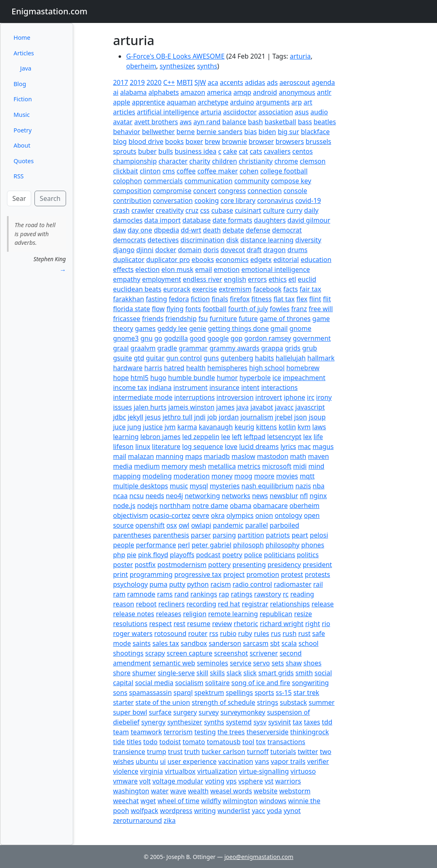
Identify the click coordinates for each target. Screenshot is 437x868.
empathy (127, 279)
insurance (224, 387)
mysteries (225, 486)
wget (148, 801)
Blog (20, 84)
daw (119, 230)
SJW (200, 82)
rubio (228, 633)
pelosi (319, 535)
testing (205, 732)
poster (123, 565)
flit (327, 299)
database (196, 220)
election (148, 269)
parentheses (132, 535)
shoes (313, 663)
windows (273, 801)
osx (172, 525)
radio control (252, 584)
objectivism (130, 515)
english (235, 279)
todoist (170, 742)
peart (300, 535)
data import (163, 220)
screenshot (231, 653)
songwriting (310, 683)
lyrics (288, 447)
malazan (141, 456)
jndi (200, 417)
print (120, 574)
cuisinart (248, 210)
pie (132, 555)
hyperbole (255, 378)
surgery (185, 712)
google (218, 338)
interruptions (194, 397)
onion (264, 515)
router (198, 633)
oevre (201, 515)
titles (134, 742)
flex (302, 299)
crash (121, 210)
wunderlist (234, 811)
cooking (207, 200)
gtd (139, 358)
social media (154, 683)
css (205, 210)
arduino (242, 102)
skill (202, 673)
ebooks (203, 260)
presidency (284, 565)
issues (122, 407)
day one (140, 230)
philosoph (248, 545)
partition (251, 535)
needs (154, 496)
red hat (229, 604)
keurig (245, 427)
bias (251, 132)
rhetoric (246, 624)
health (196, 368)
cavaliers (277, 151)
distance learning (267, 240)
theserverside (268, 732)
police (253, 555)
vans (262, 761)
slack (234, 673)
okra (218, 515)
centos (302, 151)
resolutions (130, 624)
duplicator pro (168, 260)
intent (250, 387)
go (158, 338)
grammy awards (234, 348)
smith (304, 673)
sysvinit (279, 722)
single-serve (176, 673)
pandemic (228, 525)
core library (238, 200)
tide (119, 742)
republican (276, 614)
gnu (146, 338)
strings (268, 702)
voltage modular (178, 781)
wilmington (240, 801)
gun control (184, 358)
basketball (280, 122)
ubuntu (147, 761)
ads (272, 82)
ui (163, 761)
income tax (130, 387)
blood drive (146, 141)
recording (201, 604)
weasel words (231, 791)
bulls (166, 151)
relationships (290, 604)
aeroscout (295, 82)
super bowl (130, 712)
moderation (192, 476)
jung (134, 427)
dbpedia (167, 230)
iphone (294, 397)
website (265, 791)
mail (119, 456)
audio (319, 112)
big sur (288, 132)
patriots (278, 535)
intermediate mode (143, 397)
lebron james (160, 437)
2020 (154, 82)
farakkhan (128, 299)
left (237, 437)
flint (315, 299)
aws (186, 122)
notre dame (210, 506)
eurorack (177, 289)
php (119, 555)
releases (169, 614)
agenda (324, 82)
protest (292, 574)
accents (232, 82)
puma (158, 584)
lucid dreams (259, 447)
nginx (318, 496)
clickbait (125, 171)
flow (158, 309)
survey (209, 712)
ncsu (136, 496)
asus (302, 112)
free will (321, 309)
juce (119, 427)
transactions (286, 742)
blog (120, 141)
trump (157, 752)
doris (211, 250)
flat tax (284, 299)
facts (291, 289)
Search (50, 198)
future (248, 319)
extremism (235, 289)
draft (254, 250)
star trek (306, 693)
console (295, 191)
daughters (270, 220)
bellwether (158, 132)
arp (296, 102)
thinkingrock (309, 732)
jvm (170, 427)
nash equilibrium (267, 486)
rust (304, 633)
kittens (267, 427)
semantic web (174, 663)
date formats (232, 220)
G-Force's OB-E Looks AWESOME (175, 56)
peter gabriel (212, 545)
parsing (224, 535)
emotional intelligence (276, 269)
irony (324, 397)
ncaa (120, 496)
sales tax (166, 643)
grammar (193, 348)
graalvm (143, 348)
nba (319, 486)
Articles (24, 53)
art (308, 102)
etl (292, 279)
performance (156, 545)
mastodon (272, 456)
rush (289, 633)
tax (297, 722)
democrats (129, 240)
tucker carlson (223, 752)
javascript (310, 407)
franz (299, 309)
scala (289, 643)
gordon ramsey (268, 338)
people (124, 545)
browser (261, 141)
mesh (198, 466)
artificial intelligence (168, 112)
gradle (167, 348)
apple (121, 102)
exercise (205, 289)
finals (220, 299)
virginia (151, 771)
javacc (284, 407)
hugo (158, 378)
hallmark (321, 358)
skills (217, 673)
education (316, 260)
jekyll (135, 417)
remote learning (233, 614)
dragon (275, 250)
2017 (120, 82)
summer (321, 702)
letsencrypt (284, 437)
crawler (143, 210)
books (174, 141)
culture (274, 210)
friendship (181, 319)
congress (232, 191)
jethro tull (177, 417)
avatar (122, 122)
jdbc (119, 417)
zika (170, 820)
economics (232, 260)
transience (129, 752)
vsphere (251, 781)
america (219, 92)
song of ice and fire (261, 683)
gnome (300, 328)
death (212, 230)
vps (231, 781)
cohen (249, 171)
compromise (172, 191)
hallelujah (291, 358)
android (265, 92)
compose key (291, 181)
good (198, 338)
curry (294, 210)
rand (182, 594)
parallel (256, 525)
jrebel (284, 417)
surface (160, 712)
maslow (243, 456)
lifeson (123, 447)
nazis (303, 486)
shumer (144, 673)
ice (277, 378)
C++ (169, 82)
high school (267, 368)
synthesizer (177, 66)
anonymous (297, 92)
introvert (269, 397)
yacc (259, 811)
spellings (239, 693)
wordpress (176, 811)
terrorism (178, 732)
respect (160, 624)
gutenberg (237, 358)
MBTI (184, 82)
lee (226, 437)
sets (278, 663)
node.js (124, 506)
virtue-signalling (264, 771)
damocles (128, 220)
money (222, 476)
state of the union (163, 702)
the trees (231, 732)
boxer (194, 141)
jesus (153, 417)
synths (207, 66)
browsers (290, 141)
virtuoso (303, 771)
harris (153, 368)
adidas (255, 82)
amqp (243, 92)
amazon (193, 92)
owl (184, 525)
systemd (239, 722)
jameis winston (191, 407)
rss (214, 633)
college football (284, 171)
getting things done (238, 328)
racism (221, 584)
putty (177, 584)
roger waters (133, 633)
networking (202, 496)
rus (276, 633)
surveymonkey (243, 712)
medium (147, 466)
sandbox (194, 643)
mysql (199, 486)
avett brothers (156, 122)
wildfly (211, 801)
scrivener (264, 653)
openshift (150, 525)
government (312, 338)
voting (214, 781)
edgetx (261, 260)
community (252, 181)
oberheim (141, 66)
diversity (308, 240)
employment (161, 279)
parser (201, 535)
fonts (193, 309)
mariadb (217, 456)
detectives (163, 240)
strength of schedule (223, 702)
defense (258, 230)
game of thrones (285, 319)
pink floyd (153, 555)
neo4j (174, 496)
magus (323, 447)
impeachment (304, 378)
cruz (192, 210)
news (260, 496)
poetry (232, 555)
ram (119, 594)
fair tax (310, 289)
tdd (327, 722)
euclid (307, 279)
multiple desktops (140, 486)
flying (175, 309)
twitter (308, 752)
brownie (235, 141)
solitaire (217, 683)
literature (166, 447)
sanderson (225, 643)
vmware (125, 781)
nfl (304, 496)
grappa (272, 348)
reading (302, 594)
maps (193, 456)
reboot (146, 604)
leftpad (255, 437)
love (231, 447)
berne (185, 132)
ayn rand (207, 122)
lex (308, 437)
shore (122, 673)
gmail (279, 328)
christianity (256, 161)
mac (304, 447)
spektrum (209, 693)
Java (26, 68)
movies (287, 476)
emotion (227, 269)
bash (255, 122)
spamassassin (151, 693)
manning (169, 456)
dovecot (233, 250)
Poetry (23, 130)
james (225, 407)
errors (257, 279)
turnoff (258, 752)
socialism (189, 683)
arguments (272, 102)
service (240, 663)
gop (237, 338)
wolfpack (145, 811)
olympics (240, 515)
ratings (242, 594)
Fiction (23, 99)
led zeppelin (201, 437)
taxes (312, 722)
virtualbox (180, 771)
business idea (196, 151)
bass (305, 122)
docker (166, 250)
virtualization (217, 771)
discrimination (202, 240)
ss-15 (284, 693)
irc (311, 397)
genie (198, 328)
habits (264, 358)
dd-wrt (191, 230)
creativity (170, 210)
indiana (160, 387)
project (234, 574)
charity (200, 161)
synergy (153, 722)
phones (313, 545)
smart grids (276, 673)
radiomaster (293, 584)
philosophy (283, 545)
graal (121, 348)
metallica (222, 466)
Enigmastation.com (49, 11)
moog (243, 476)
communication (208, 181)
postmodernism (182, 565)
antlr (324, 92)
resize (303, 614)
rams (165, 594)
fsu (203, 319)
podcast (208, 555)
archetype (213, 102)
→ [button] (63, 270)
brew (212, 141)
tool (248, 742)
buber (147, 151)
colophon (127, 181)
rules (262, 633)
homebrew (303, 368)
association (276, 112)
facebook (267, 289)
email (203, 269)
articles (124, 112)
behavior (126, 132)
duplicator (129, 260)
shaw (294, 663)
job (212, 417)
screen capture (189, 653)
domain (190, 250)
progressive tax (198, 574)
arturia (300, 56)
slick (250, 673)
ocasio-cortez (170, 515)
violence (126, 771)
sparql (183, 693)
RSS (19, 176)
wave (178, 791)
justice (153, 427)
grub (309, 348)
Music (22, 115)
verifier (318, 761)
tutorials (283, 752)
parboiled (284, 525)
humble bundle (192, 378)
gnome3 (126, 338)
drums (297, 250)
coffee (186, 171)
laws (319, 427)
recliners (172, 604)
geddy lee (172, 328)
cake (230, 151)
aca (213, 82)
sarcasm (256, 643)
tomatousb (224, 742)
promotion (263, 574)
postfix (145, 565)
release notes (133, 614)
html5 (140, 378)
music (179, 486)
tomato (194, 742)
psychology (130, 584)
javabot (262, 407)
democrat (287, 230)
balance (235, 122)
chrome (286, 161)
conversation (173, 200)
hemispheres (227, 368)
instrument (190, 387)
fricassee (126, 319)
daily (311, 210)
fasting (156, 299)
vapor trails (288, 761)
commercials (163, 181)
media (122, 466)
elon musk (177, 269)
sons (120, 693)
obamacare (270, 506)
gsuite (122, 358)
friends (153, 319)
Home (22, 38)
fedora (179, 299)
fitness (262, 299)
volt (145, 781)
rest (180, 624)
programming (151, 574)
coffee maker (218, 171)
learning (126, 437)
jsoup (317, 417)
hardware (128, 368)
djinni (145, 250)
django (124, 250)
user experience (192, 761)
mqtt (307, 476)
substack (293, 702)
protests (318, 574)
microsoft (277, 466)
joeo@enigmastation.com (259, 857)
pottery (219, 565)
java (243, 407)
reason (124, 604)
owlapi (201, 525)
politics (308, 555)
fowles (279, 309)
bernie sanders (220, 132)
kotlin (287, 427)
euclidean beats (137, 289)
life (318, 437)
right (313, 624)
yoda (274, 811)
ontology (289, 515)
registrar (255, 604)
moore (264, 476)
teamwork (146, 732)
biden (267, 132)
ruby (245, 633)
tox (261, 742)
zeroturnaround (137, 820)
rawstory (268, 594)
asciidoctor (240, 112)
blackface (315, 132)
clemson (312, 161)
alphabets (164, 92)
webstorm (295, 791)
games (145, 328)
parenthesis (171, 535)
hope (121, 378)
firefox (240, 299)
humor (227, 378)
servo (262, 663)
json (301, 417)
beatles (325, 122)
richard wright (281, 624)
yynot (292, 811)
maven (319, 456)
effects (123, 269)
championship (135, 161)
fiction (200, 299)
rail (318, 584)
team (121, 732)
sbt (275, 643)
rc (286, 594)
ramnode (141, 594)
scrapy (155, 653)
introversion (235, 397)
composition (132, 191)
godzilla (176, 338)
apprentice (148, 102)
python (198, 584)
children (225, 161)
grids (293, 348)
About (22, 145)
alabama (134, 92)
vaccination (236, 761)
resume (199, 624)
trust (175, 752)
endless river (203, 279)
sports (264, 693)
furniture (223, 319)
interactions (279, 387)
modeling (157, 476)
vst (269, 781)
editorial (286, 260)
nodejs (147, 506)
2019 (137, 82)
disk (232, 240)
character (173, 161)
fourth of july (248, 309)
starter (123, 702)
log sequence (203, 447)
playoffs (182, 555)
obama (240, 506)
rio (326, 624)
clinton (150, 171)
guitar (155, 358)
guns (211, 358)
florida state (131, 309)
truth (192, 752)
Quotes (24, 161)
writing (205, 811)
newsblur (284, 496)
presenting (249, 565)
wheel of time (178, 801)
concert (205, 191)
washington (131, 791)
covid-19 (308, 200)
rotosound (170, 633)
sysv (260, 722)
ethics (277, 279)
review (222, 624)
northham (175, 506)
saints (142, 643)
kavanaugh (216, 427)
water (160, 791)
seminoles (213, 663)
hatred (174, 368)
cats (256, 151)
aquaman (181, 102)
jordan (229, 417)
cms (169, 171)
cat (243, 151)
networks (236, 496)
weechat (126, 801)
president (317, 565)
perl (184, 545)
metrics (249, 466)
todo (150, 742)
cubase (222, 210)
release (323, 604)
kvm (304, 427)
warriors (288, 781)
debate (233, 230)
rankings (204, 594)
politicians (279, 555)
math (298, 456)
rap (224, 594)
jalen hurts (150, 407)
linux (143, 447)
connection (264, 191)
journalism (257, 417)
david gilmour (309, 220)
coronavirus (276, 200)
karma (187, 427)
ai (116, 92)
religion (195, 614)
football (215, 309)
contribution (132, 200)
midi (300, 466)
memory (175, 466)
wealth (198, 791)
